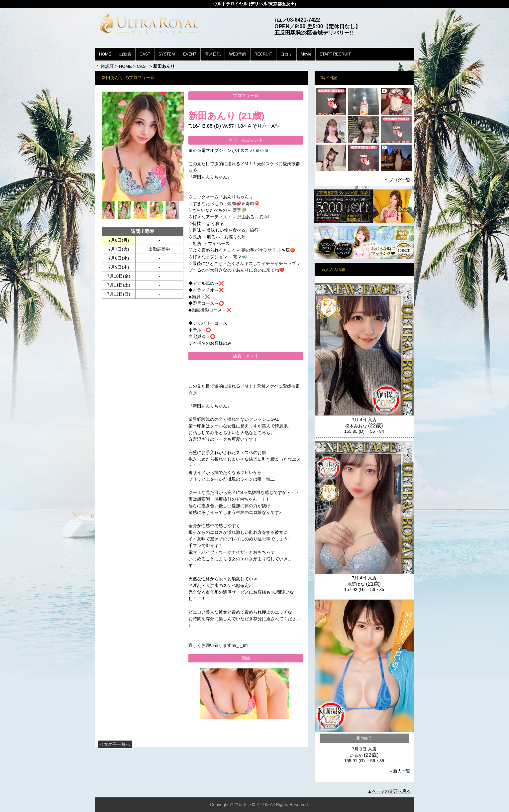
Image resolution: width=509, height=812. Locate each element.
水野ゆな (356, 584)
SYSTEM (167, 54)
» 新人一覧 (400, 771)
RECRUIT (263, 54)
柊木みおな (356, 426)
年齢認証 (105, 66)
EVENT (190, 54)
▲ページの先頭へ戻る (389, 791)
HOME (105, 54)
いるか (356, 755)
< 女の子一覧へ (115, 744)
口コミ (286, 54)
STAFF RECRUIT (335, 54)
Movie (306, 54)
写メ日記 (213, 54)
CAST (145, 54)
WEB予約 (237, 54)
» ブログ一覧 (398, 180)
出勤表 (125, 54)
